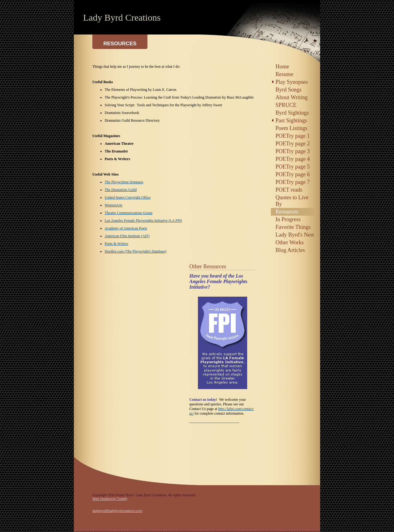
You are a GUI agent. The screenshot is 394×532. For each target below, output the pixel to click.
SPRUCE (286, 105)
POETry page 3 (293, 151)
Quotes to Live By (292, 201)
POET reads (289, 190)
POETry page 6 (293, 174)
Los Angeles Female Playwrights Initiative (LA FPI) (143, 221)
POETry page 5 (293, 167)
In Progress (288, 219)
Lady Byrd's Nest (295, 235)
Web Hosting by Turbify (110, 499)
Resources (287, 212)
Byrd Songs (289, 90)
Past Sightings (291, 120)
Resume (284, 74)
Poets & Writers (117, 244)
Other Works (290, 242)
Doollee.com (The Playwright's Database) (136, 251)
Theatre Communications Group (129, 213)
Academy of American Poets (126, 228)
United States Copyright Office (128, 197)
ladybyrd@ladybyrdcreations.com (117, 511)
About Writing (291, 97)
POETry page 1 (293, 136)
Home (282, 67)
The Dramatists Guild (121, 190)
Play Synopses (292, 82)
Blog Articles (290, 250)
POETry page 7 (293, 182)
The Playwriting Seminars (124, 182)
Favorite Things (293, 227)
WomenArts (114, 205)
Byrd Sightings (292, 113)
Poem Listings (291, 128)
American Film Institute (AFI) (127, 236)
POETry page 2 (293, 144)
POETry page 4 (293, 159)
